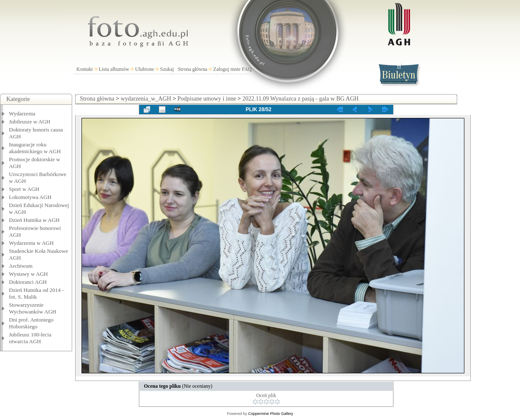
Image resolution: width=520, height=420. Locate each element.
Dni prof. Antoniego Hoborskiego (31, 323)
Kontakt (85, 69)
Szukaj (167, 69)
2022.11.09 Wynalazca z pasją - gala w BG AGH (301, 99)
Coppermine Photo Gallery (270, 414)
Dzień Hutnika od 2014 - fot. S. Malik (36, 293)
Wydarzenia (22, 113)
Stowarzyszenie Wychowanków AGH (33, 308)
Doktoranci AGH (28, 282)
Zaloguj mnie (227, 69)
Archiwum (21, 266)
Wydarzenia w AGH (31, 243)
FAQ (247, 69)
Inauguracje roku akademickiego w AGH (35, 148)
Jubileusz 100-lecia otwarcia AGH (30, 338)
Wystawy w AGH (28, 274)
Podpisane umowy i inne (207, 99)
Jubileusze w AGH (30, 122)
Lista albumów (114, 69)
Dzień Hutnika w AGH (34, 220)
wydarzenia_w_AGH (146, 99)
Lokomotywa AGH (30, 197)
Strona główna (193, 69)
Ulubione (145, 69)
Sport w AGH (24, 189)
